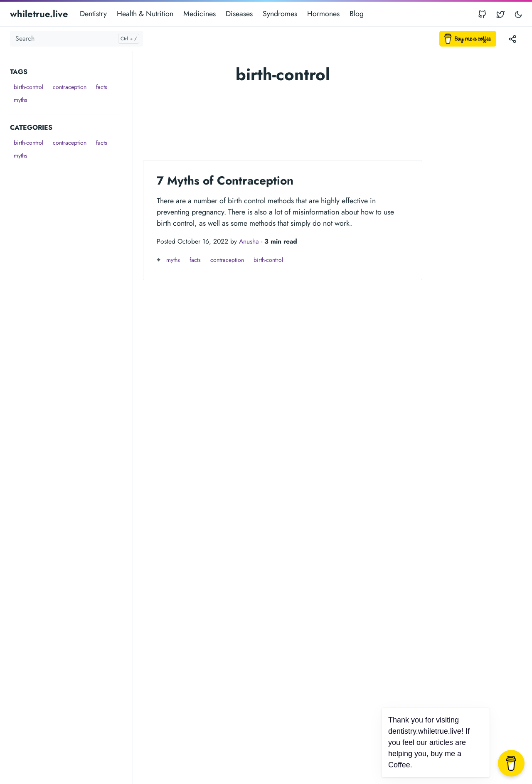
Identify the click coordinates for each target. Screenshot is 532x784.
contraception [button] (70, 87)
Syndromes (280, 14)
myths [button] (21, 100)
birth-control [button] (28, 87)
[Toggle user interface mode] (518, 14)
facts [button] (102, 87)
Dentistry (93, 14)
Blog (357, 14)
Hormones (323, 14)
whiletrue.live (39, 14)
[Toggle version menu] (512, 39)
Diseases (239, 14)
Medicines (199, 14)
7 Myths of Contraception (225, 181)
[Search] (76, 39)
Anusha (249, 241)
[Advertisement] (71, 287)
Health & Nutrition (145, 14)
